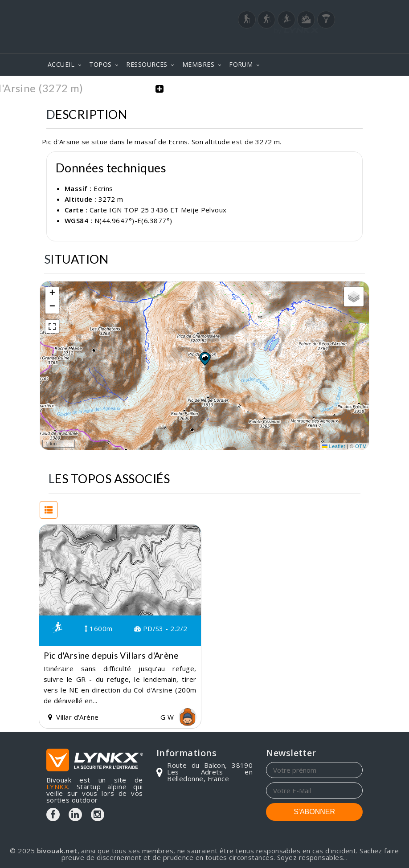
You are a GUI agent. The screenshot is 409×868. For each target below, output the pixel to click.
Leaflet (334, 445)
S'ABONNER (314, 811)
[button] (204, 358)
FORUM (241, 64)
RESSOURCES (147, 64)
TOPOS (100, 64)
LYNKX (57, 786)
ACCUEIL (61, 64)
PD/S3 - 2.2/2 (161, 628)
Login (319, 40)
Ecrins (103, 187)
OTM (361, 445)
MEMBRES (198, 64)
